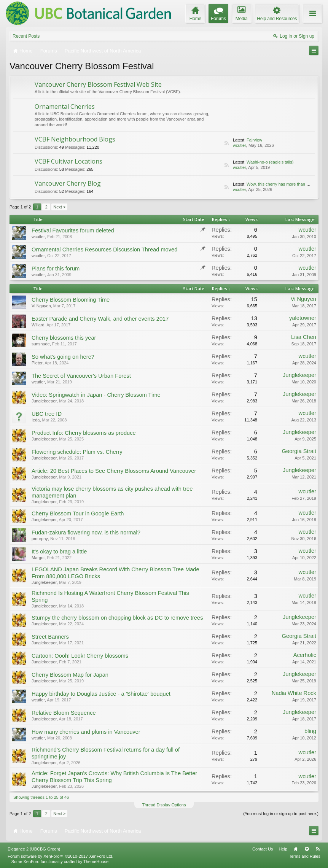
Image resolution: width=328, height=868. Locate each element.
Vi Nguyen (41, 306)
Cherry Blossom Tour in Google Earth (78, 513)
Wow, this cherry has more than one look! (285, 184)
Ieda (36, 420)
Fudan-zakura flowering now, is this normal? (86, 533)
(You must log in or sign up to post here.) (281, 814)
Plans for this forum (56, 269)
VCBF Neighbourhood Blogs (75, 139)
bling (310, 731)
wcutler (240, 145)
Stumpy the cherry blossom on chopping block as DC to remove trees (117, 618)
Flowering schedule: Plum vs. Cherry (77, 452)
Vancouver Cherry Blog (68, 183)
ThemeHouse (96, 862)
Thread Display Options (164, 805)
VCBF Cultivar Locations (68, 161)
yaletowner (303, 318)
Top (307, 849)
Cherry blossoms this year (64, 338)
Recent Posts (26, 36)
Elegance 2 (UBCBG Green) (34, 849)
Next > (59, 207)
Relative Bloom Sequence (64, 713)
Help (283, 849)
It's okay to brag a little (59, 552)
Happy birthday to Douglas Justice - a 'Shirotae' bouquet (101, 694)
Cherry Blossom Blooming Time (71, 300)
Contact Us (263, 849)
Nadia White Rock (294, 693)
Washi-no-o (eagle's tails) (270, 162)
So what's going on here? (63, 357)
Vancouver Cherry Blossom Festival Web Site (98, 84)
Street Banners (50, 637)
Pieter (37, 363)
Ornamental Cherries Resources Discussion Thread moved (104, 250)
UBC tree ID (47, 414)
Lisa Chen (304, 337)
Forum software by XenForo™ (61, 856)
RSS (226, 143)
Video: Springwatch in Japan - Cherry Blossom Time (96, 395)
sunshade (41, 344)
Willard (38, 325)
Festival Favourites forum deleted (73, 231)
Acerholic (305, 655)
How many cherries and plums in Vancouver (86, 732)
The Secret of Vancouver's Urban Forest (81, 376)
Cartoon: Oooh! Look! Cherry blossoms (80, 656)
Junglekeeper (299, 375)
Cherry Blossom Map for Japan (70, 675)
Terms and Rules (305, 856)
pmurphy (40, 539)
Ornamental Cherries (65, 107)
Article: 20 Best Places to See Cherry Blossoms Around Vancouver (114, 471)
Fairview (254, 140)
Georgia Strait (299, 451)
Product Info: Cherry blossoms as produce (84, 433)
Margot (38, 558)
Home (296, 849)
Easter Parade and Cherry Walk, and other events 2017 (100, 319)
